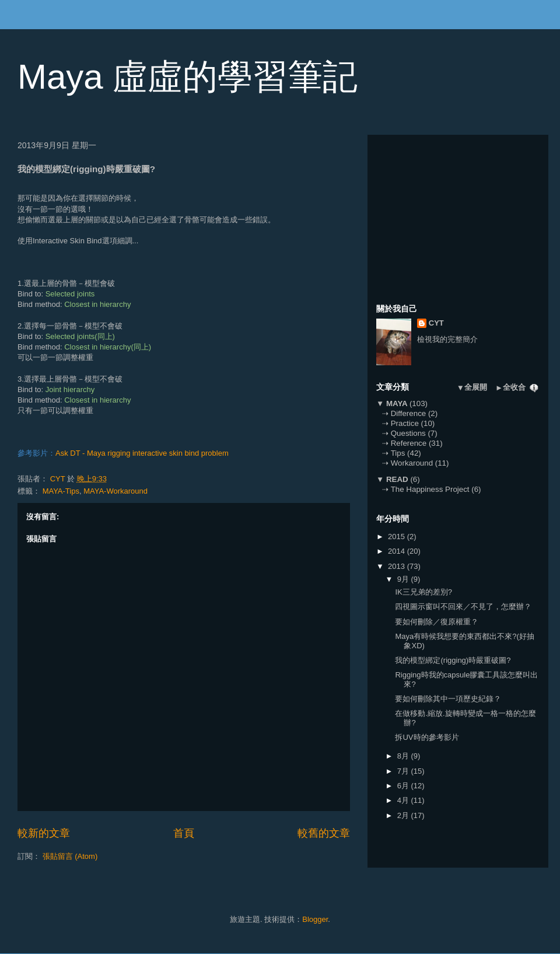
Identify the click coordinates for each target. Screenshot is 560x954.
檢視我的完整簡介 (447, 339)
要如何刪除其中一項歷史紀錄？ (448, 699)
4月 (404, 800)
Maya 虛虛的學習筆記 (188, 77)
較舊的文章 (324, 833)
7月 (404, 771)
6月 (404, 786)
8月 (404, 756)
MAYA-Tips (61, 491)
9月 (404, 579)
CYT (436, 323)
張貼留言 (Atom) (70, 856)
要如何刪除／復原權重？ (437, 622)
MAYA (397, 403)
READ (397, 479)
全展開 (476, 387)
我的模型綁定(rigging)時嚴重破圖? (453, 660)
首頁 (184, 833)
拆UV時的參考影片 (427, 737)
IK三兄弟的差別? (423, 592)
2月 (404, 815)
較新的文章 (44, 833)
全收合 (514, 387)
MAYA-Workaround (116, 491)
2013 (398, 566)
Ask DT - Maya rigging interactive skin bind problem (142, 453)
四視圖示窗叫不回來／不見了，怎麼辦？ (463, 607)
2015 (398, 537)
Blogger (315, 919)
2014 (398, 551)
